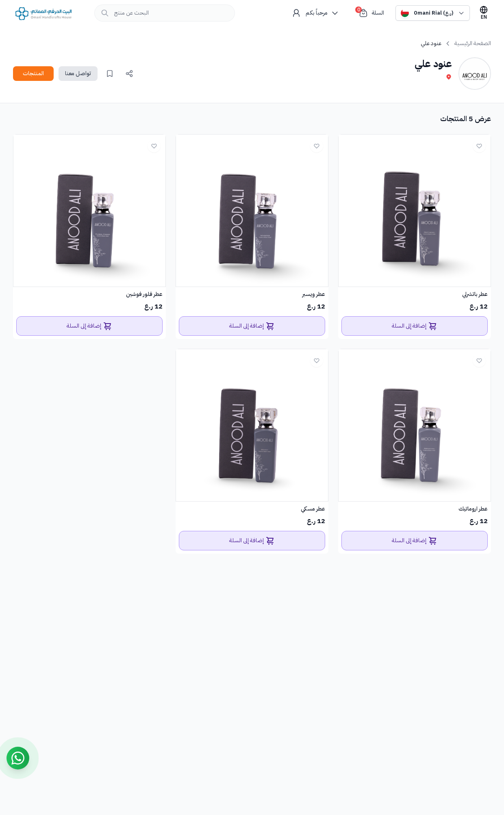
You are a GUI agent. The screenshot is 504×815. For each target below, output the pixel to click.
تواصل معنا (78, 73)
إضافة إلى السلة (415, 326)
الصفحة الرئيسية (473, 43)
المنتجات (33, 73)
